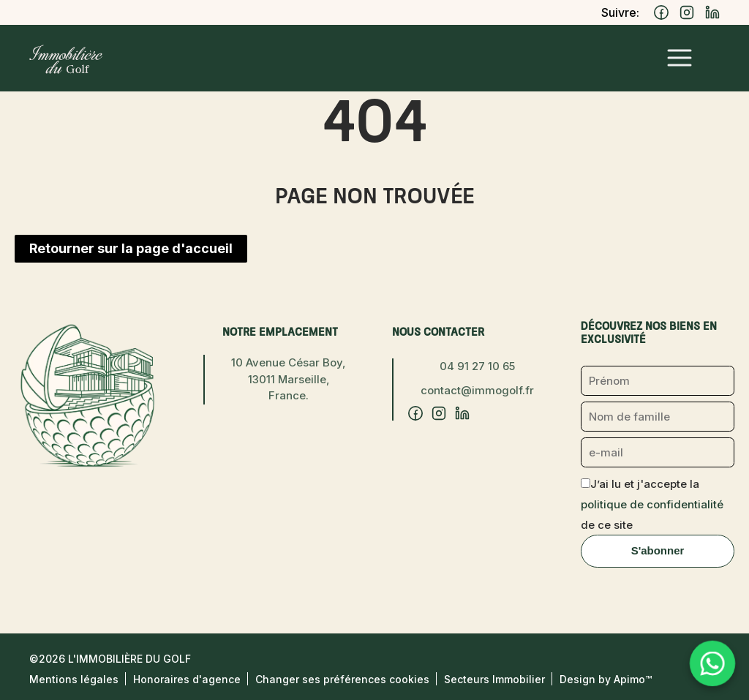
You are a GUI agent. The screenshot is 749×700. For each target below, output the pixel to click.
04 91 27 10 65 (477, 366)
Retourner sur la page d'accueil (131, 248)
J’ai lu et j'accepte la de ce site (652, 504)
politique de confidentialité (652, 504)
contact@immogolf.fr (477, 390)
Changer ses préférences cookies (342, 679)
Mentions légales (74, 679)
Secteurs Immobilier (494, 679)
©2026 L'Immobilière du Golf (110, 659)
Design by (606, 679)
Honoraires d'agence (187, 679)
